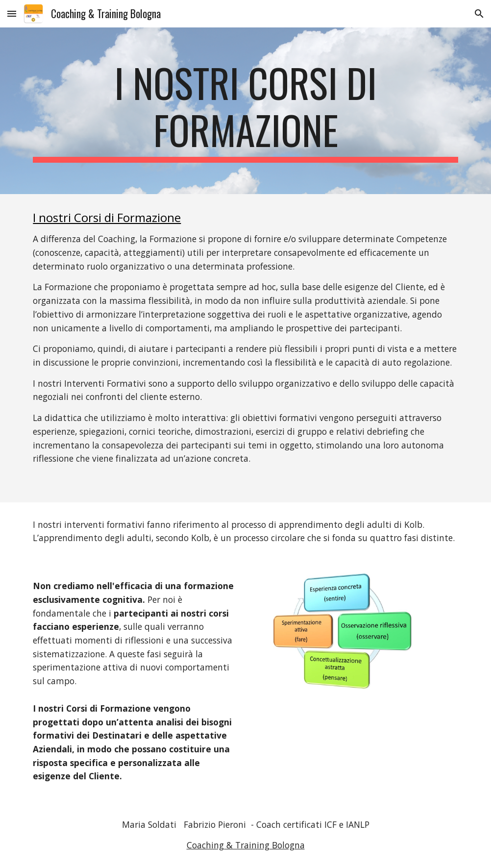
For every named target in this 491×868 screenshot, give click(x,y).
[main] (245, 111)
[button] (12, 13)
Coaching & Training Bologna (246, 845)
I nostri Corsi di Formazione (107, 217)
